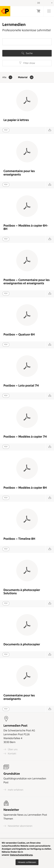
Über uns (11, 749)
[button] (27, 862)
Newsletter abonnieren (18, 826)
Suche (27, 53)
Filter (27, 63)
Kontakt (10, 754)
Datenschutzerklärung (21, 855)
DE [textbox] (39, 3)
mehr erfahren (13, 790)
